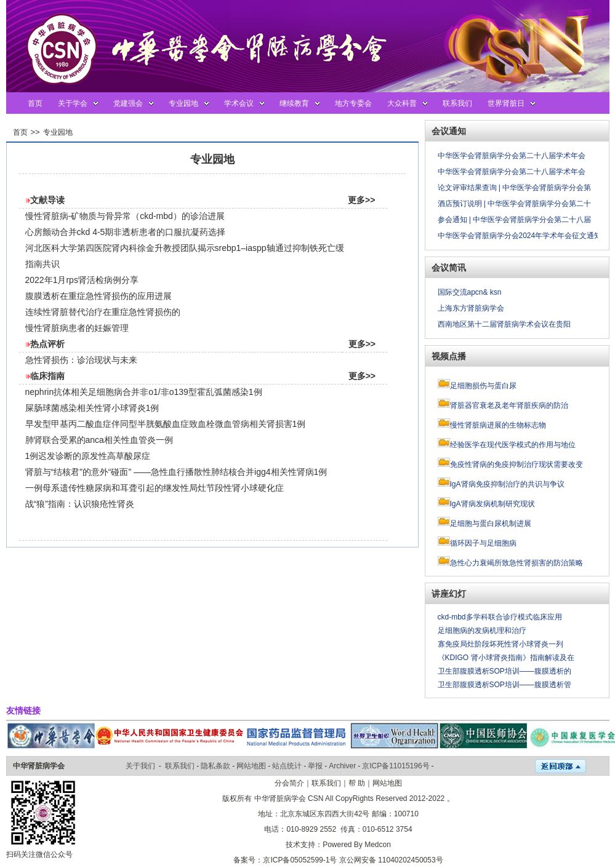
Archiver (342, 766)
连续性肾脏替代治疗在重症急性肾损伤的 (103, 312)
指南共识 (42, 264)
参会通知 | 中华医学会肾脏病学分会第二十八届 (515, 220)
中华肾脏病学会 (39, 766)
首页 (35, 103)
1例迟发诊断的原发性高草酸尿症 (88, 456)
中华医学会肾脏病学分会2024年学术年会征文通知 (520, 236)
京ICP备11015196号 (396, 766)
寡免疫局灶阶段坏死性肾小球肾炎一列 (500, 644)
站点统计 (287, 766)
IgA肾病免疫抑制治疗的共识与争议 (507, 484)
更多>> (361, 200)
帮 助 (357, 783)
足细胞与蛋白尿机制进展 (491, 524)
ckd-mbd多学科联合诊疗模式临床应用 (500, 617)
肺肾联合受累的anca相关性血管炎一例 (99, 440)
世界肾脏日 (506, 103)
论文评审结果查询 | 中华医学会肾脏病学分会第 (515, 188)
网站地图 (251, 766)
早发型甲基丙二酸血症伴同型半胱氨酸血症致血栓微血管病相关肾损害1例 (166, 424)
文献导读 (47, 200)
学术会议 (239, 103)
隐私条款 (215, 766)
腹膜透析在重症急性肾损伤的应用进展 (98, 296)
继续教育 (294, 103)
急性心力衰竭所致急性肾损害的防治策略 (517, 563)
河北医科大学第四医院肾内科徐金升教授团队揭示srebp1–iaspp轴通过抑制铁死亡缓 (185, 248)
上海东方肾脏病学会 (471, 308)
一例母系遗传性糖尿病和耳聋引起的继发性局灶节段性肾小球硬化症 (155, 488)
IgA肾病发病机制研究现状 (492, 504)
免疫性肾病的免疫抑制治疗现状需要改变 (517, 464)
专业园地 (183, 103)
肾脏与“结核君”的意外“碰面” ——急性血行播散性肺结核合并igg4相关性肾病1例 (176, 472)
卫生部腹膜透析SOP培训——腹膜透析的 (504, 671)
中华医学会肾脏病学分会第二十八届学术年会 (512, 156)
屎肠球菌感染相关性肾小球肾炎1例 (92, 408)
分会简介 (289, 783)
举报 (315, 766)
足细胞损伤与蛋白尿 (483, 386)
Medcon (378, 845)
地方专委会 (353, 103)
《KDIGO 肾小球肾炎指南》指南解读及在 (506, 658)
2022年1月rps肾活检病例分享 (82, 280)
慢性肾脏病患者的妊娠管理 (77, 328)
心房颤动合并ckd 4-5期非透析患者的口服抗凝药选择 (126, 232)
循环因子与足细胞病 (483, 543)
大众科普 (402, 103)
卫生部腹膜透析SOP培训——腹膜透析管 (504, 685)
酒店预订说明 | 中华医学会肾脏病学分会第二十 (515, 204)
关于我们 (140, 766)
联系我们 (457, 103)
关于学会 (73, 103)
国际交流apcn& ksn (470, 292)
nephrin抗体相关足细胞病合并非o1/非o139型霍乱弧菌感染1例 (144, 392)
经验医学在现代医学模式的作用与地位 (513, 445)
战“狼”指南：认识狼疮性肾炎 (80, 504)
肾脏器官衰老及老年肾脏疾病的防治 (509, 405)
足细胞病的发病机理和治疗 (482, 631)
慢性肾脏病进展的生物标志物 (498, 425)
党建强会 (128, 103)
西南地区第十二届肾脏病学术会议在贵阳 (504, 324)
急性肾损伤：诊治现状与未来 (81, 360)
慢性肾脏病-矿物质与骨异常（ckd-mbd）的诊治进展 (125, 216)
